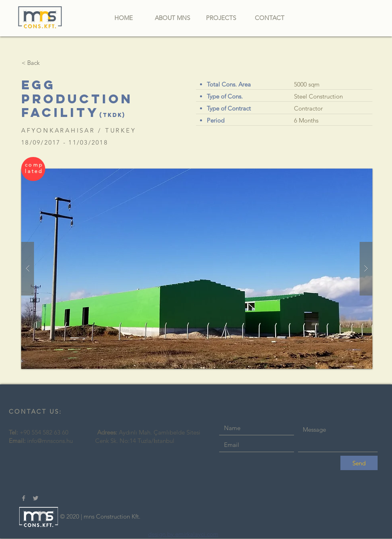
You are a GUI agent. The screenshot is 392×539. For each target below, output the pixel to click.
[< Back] (30, 62)
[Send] (359, 463)
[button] (197, 269)
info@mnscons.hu (50, 441)
